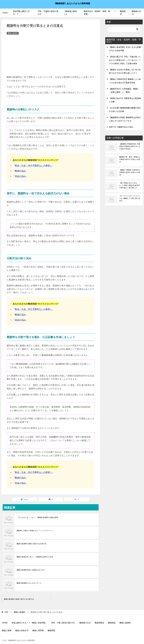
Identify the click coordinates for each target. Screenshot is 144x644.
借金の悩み (20, 176)
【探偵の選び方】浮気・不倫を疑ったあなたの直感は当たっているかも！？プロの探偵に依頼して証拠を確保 (125, 60)
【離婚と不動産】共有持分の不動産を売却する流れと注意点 (130, 172)
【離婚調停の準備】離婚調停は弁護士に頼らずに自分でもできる (125, 119)
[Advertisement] (51, 55)
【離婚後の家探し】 (70, 13)
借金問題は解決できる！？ (21, 13)
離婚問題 (51, 630)
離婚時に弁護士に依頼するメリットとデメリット (35, 531)
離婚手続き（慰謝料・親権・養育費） (97, 13)
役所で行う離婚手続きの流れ (121, 127)
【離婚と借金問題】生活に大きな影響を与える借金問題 (125, 49)
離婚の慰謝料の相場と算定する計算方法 (32, 544)
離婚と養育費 (38, 630)
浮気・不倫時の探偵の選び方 (48, 13)
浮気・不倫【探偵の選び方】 (63, 623)
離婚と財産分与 (22, 630)
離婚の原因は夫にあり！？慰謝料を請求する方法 (35, 557)
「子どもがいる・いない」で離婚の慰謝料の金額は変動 (37, 517)
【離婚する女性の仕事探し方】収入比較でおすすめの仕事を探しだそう (125, 71)
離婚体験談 (99, 623)
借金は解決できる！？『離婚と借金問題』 (29, 623)
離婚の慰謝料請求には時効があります (31, 570)
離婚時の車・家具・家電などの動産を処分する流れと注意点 (130, 159)
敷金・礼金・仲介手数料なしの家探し (33, 165)
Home (5, 13)
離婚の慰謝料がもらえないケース (29, 583)
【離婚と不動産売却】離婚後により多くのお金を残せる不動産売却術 (125, 81)
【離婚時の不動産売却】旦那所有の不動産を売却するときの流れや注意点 (130, 146)
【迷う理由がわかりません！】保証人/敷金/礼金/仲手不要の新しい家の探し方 (130, 185)
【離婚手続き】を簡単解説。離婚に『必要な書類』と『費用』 (124, 90)
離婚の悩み (20, 171)
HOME (5, 623)
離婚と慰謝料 (13, 33)
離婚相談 (123, 13)
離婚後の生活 (136, 13)
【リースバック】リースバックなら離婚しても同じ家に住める (130, 198)
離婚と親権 (7, 630)
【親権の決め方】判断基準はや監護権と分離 (125, 100)
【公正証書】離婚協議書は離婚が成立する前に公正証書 (125, 109)
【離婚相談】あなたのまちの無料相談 (72, 3)
